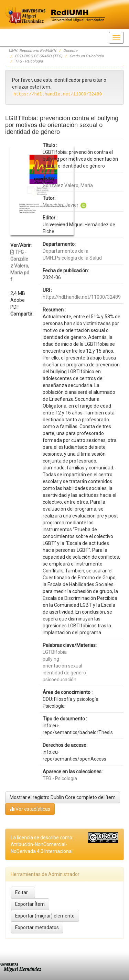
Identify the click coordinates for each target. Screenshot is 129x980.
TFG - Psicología (29, 61)
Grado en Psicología (87, 56)
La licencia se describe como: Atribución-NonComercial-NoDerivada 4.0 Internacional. (42, 844)
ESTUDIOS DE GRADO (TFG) (39, 56)
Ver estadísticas (30, 809)
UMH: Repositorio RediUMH (32, 51)
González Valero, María (68, 185)
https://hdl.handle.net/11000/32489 (82, 297)
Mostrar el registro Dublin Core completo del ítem (63, 797)
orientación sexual (62, 666)
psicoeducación (60, 680)
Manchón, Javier (61, 205)
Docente (70, 51)
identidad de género (64, 673)
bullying (51, 659)
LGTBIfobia (55, 652)
